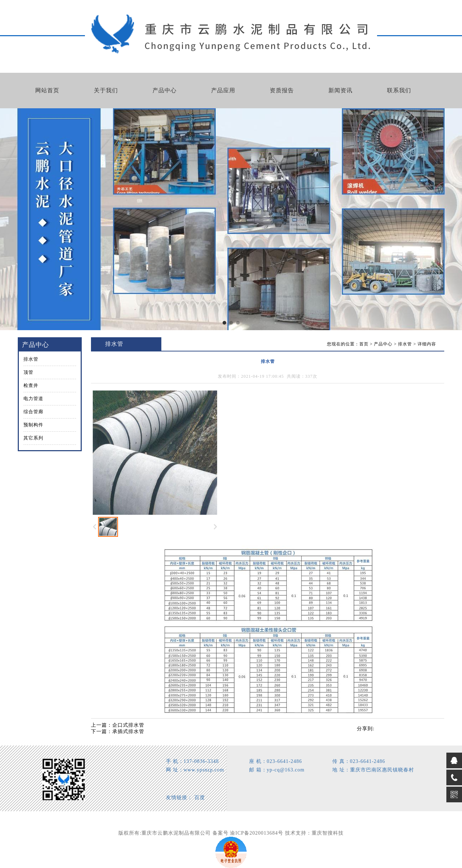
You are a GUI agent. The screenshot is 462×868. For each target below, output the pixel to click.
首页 (364, 344)
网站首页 (47, 90)
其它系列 (33, 438)
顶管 (28, 372)
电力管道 (33, 398)
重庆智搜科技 (328, 833)
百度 (200, 798)
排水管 (31, 359)
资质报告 (282, 90)
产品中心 (165, 90)
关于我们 (106, 90)
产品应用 (223, 90)
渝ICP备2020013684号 (257, 833)
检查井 (31, 385)
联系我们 (399, 90)
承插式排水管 (128, 731)
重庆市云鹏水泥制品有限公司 (176, 833)
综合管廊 (33, 412)
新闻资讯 (340, 90)
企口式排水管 (128, 725)
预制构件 (33, 425)
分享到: (366, 729)
